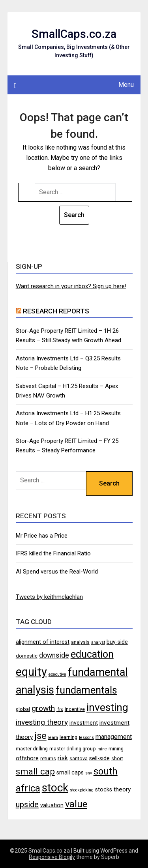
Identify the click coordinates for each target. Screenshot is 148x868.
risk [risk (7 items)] (63, 758)
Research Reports (56, 311)
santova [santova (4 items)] (79, 758)
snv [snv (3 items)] (89, 773)
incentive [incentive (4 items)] (75, 709)
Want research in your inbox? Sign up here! (71, 286)
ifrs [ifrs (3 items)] (60, 710)
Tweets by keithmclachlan (49, 597)
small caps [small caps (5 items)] (70, 772)
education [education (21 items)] (92, 654)
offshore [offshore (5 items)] (27, 758)
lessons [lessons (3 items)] (86, 738)
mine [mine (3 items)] (102, 749)
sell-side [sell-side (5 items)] (99, 758)
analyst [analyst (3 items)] (98, 642)
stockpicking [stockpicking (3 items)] (82, 790)
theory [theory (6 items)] (122, 789)
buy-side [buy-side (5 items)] (117, 642)
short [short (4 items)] (117, 758)
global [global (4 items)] (23, 709)
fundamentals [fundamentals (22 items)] (86, 690)
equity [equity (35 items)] (31, 672)
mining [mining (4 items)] (116, 749)
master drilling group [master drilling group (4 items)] (73, 749)
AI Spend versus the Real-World (57, 572)
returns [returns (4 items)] (48, 758)
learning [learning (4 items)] (68, 737)
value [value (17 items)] (76, 804)
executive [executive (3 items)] (57, 674)
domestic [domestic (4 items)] (27, 656)
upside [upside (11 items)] (27, 804)
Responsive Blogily (52, 857)
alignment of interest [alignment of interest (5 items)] (43, 642)
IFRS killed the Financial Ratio (53, 553)
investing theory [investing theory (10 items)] (42, 722)
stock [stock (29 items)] (55, 788)
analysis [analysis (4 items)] (80, 642)
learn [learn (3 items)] (53, 738)
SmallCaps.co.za (74, 34)
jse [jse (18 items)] (40, 736)
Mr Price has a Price (42, 536)
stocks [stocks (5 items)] (104, 789)
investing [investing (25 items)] (107, 707)
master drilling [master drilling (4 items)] (32, 749)
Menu (126, 85)
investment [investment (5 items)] (84, 723)
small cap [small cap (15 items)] (35, 771)
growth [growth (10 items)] (43, 708)
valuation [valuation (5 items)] (52, 805)
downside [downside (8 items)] (54, 655)
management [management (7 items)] (114, 737)
